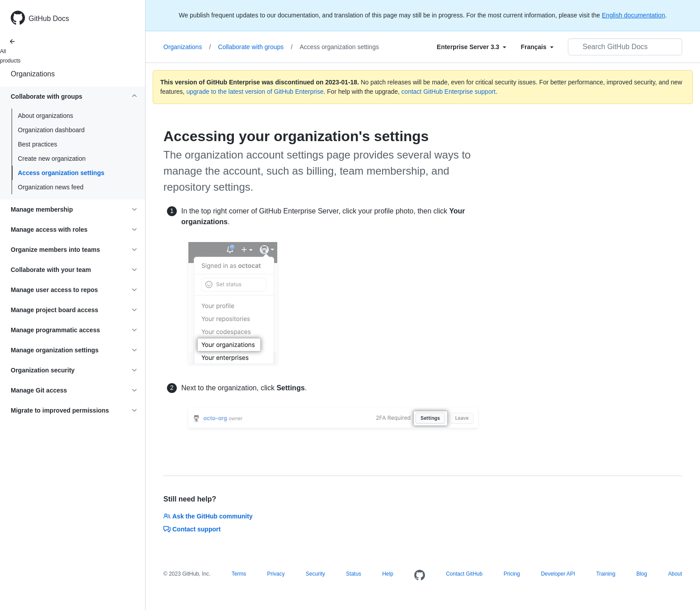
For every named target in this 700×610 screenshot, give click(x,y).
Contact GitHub (464, 574)
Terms (239, 574)
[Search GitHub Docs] (625, 47)
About (675, 574)
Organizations (33, 74)
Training (606, 574)
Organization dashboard (51, 130)
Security (315, 574)
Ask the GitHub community (208, 516)
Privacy (276, 574)
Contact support (192, 529)
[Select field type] (471, 47)
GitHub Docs (49, 19)
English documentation (633, 15)
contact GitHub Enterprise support (448, 92)
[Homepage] (420, 576)
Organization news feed (51, 187)
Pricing (512, 574)
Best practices (37, 144)
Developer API (558, 574)
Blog (642, 574)
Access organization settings (61, 173)
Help (388, 574)
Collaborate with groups (255, 47)
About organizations (46, 116)
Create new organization (52, 159)
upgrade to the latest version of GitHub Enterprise (255, 92)
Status (354, 574)
